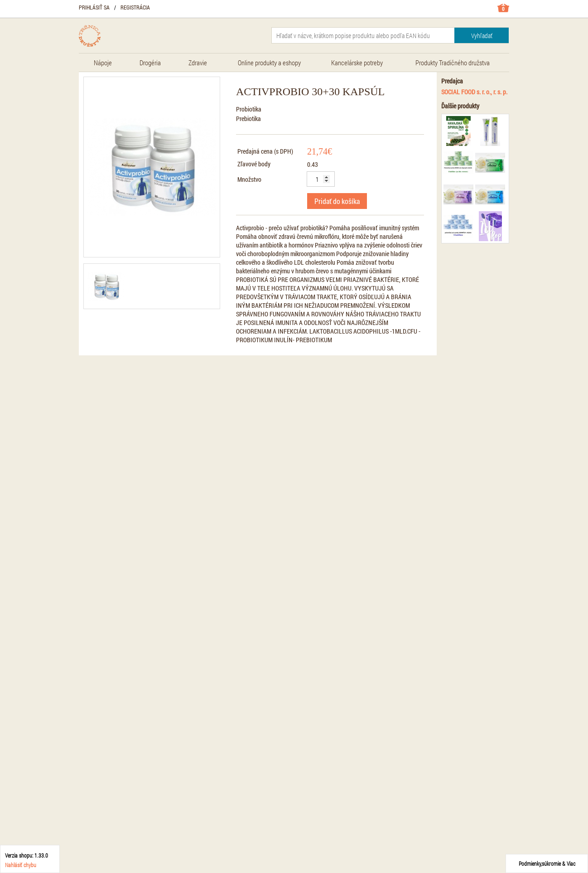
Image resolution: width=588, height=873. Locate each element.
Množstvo (249, 179)
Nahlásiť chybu (21, 865)
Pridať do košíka (337, 201)
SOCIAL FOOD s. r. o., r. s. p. (474, 92)
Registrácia (135, 7)
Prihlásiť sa (94, 7)
